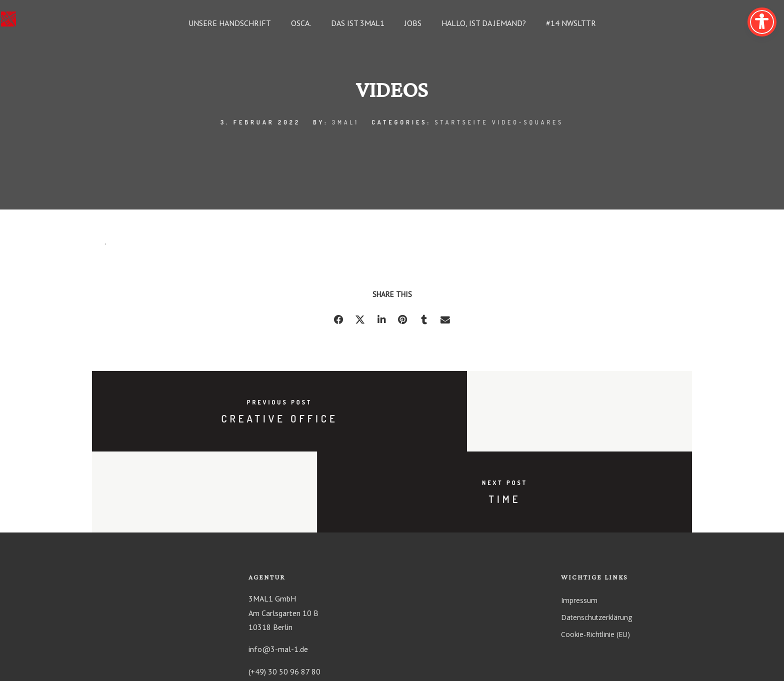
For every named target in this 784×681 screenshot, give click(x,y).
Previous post (242, 403)
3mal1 (345, 122)
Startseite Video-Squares (499, 122)
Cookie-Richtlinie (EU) (595, 557)
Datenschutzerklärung (596, 540)
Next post (542, 403)
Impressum (579, 523)
